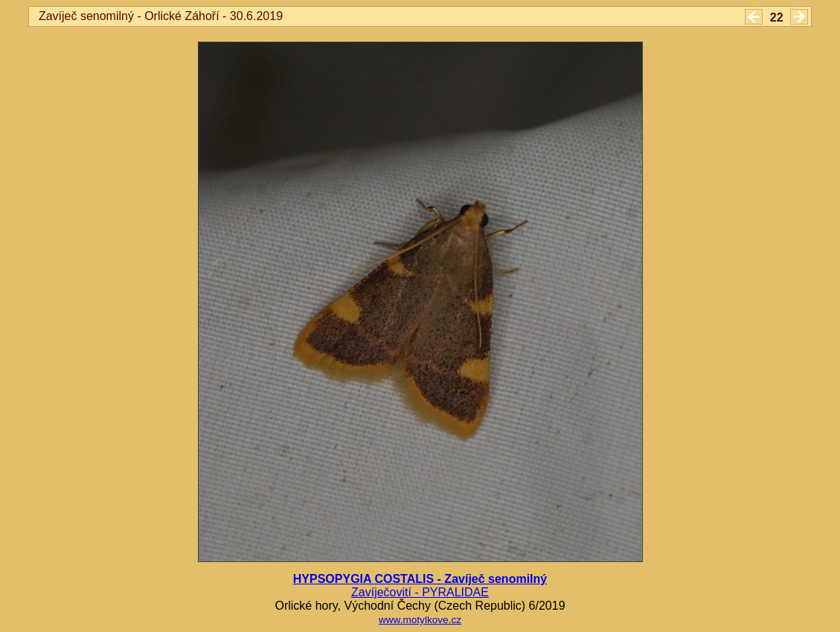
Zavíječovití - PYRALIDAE (420, 592)
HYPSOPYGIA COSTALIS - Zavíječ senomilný (420, 579)
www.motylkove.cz (420, 620)
